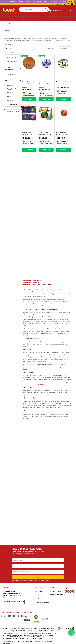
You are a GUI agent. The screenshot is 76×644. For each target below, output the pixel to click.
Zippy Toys (12, 78)
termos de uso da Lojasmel (42, 581)
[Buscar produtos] (47, 9)
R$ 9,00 (9, 101)
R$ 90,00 (16, 101)
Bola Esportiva (13, 47)
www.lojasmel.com (8, 634)
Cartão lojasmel (56, 4)
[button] (13, 42)
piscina (25, 358)
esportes (41, 373)
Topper (11, 75)
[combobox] (34, 10)
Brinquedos (13, 24)
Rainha (10, 86)
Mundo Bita (12, 64)
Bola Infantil (12, 51)
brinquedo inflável (49, 354)
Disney (10, 90)
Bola (20, 24)
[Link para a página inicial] (6, 24)
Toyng (10, 82)
